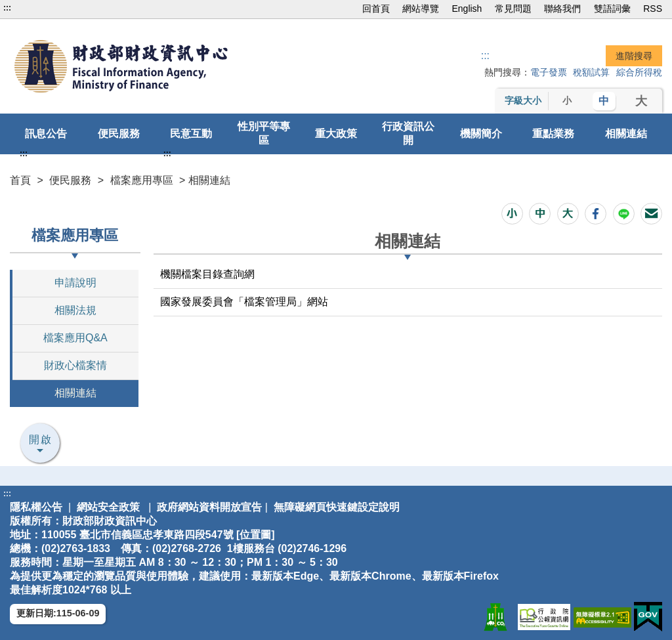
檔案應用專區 (142, 180)
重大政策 (336, 134)
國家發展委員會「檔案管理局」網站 (244, 302)
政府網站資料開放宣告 (209, 507)
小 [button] (567, 100)
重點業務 (553, 134)
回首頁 (376, 9)
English (467, 9)
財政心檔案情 (75, 365)
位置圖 (255, 535)
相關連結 (626, 134)
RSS (653, 9)
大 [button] (641, 101)
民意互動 (191, 134)
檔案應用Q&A (75, 338)
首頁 (20, 180)
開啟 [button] (41, 439)
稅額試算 (591, 72)
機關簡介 (481, 134)
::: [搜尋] (485, 55)
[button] (512, 214)
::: (7, 8)
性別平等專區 (264, 133)
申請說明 (75, 283)
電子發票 (549, 72)
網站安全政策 (108, 507)
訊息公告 (46, 134)
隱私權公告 (36, 507)
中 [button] (604, 101)
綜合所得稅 (639, 72)
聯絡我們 (562, 9)
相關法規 (75, 310)
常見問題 (513, 9)
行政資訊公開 (408, 133)
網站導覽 (421, 9)
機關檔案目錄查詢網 (207, 274)
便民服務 (119, 134)
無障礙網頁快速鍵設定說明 (337, 507)
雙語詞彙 (612, 9)
